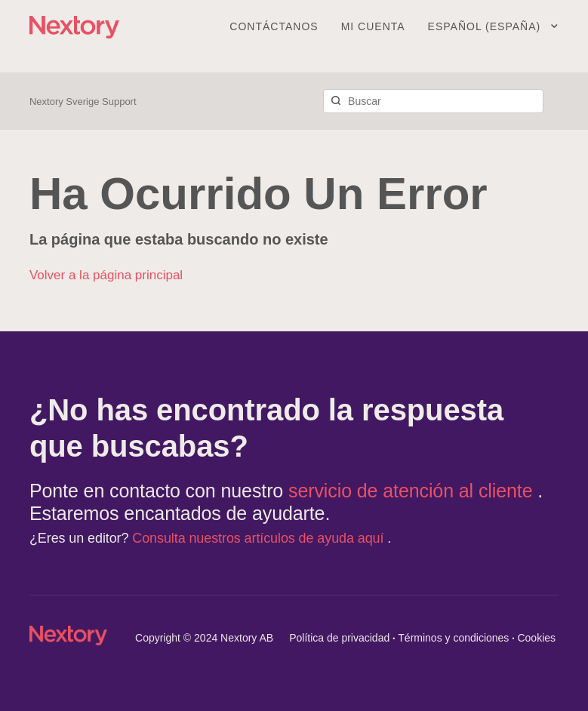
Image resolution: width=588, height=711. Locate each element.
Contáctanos (274, 26)
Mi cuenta (373, 26)
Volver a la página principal (106, 275)
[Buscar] (433, 101)
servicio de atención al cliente (413, 491)
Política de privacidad (339, 638)
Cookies (536, 638)
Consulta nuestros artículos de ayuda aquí (260, 538)
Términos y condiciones (453, 638)
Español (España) (486, 26)
